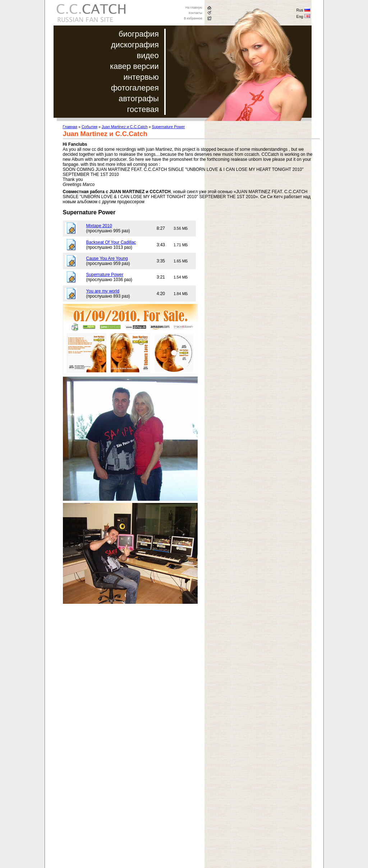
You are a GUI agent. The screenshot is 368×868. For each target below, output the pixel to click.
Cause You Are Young (107, 258)
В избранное (193, 18)
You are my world (103, 291)
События (89, 127)
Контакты (195, 13)
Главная (70, 127)
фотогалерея (135, 88)
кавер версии (134, 66)
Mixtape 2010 (99, 226)
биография (139, 34)
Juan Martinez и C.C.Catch (125, 127)
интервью (141, 77)
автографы (139, 99)
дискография (135, 45)
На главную (194, 8)
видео (148, 55)
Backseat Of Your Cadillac (111, 242)
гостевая (143, 109)
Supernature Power (169, 127)
